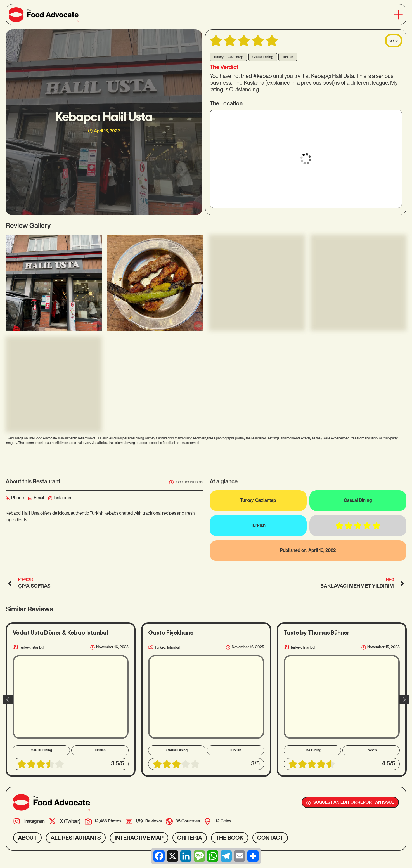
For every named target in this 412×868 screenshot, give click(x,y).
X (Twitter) (70, 822)
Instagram (35, 822)
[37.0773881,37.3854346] (306, 159)
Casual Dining (263, 57)
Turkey (219, 57)
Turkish (288, 57)
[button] (398, 15)
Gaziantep (235, 57)
